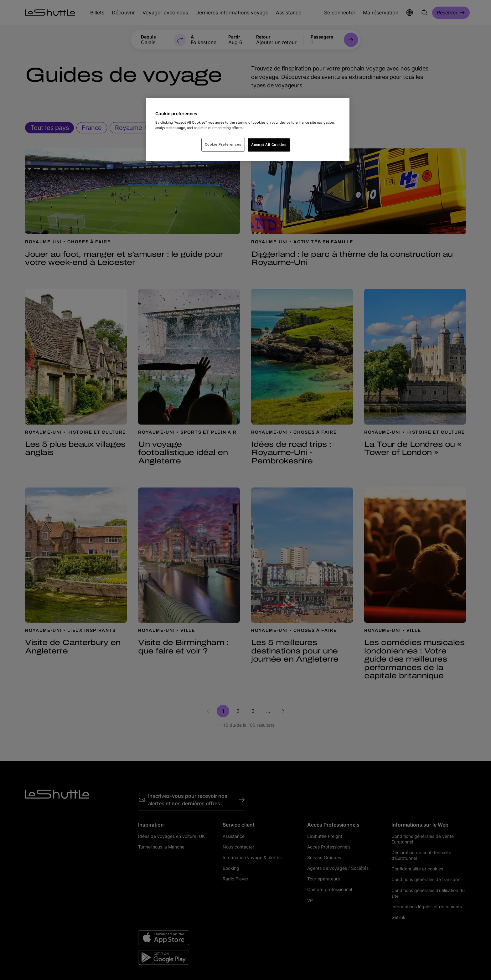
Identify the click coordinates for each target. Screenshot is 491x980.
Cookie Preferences (223, 144)
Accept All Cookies (269, 145)
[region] (248, 130)
